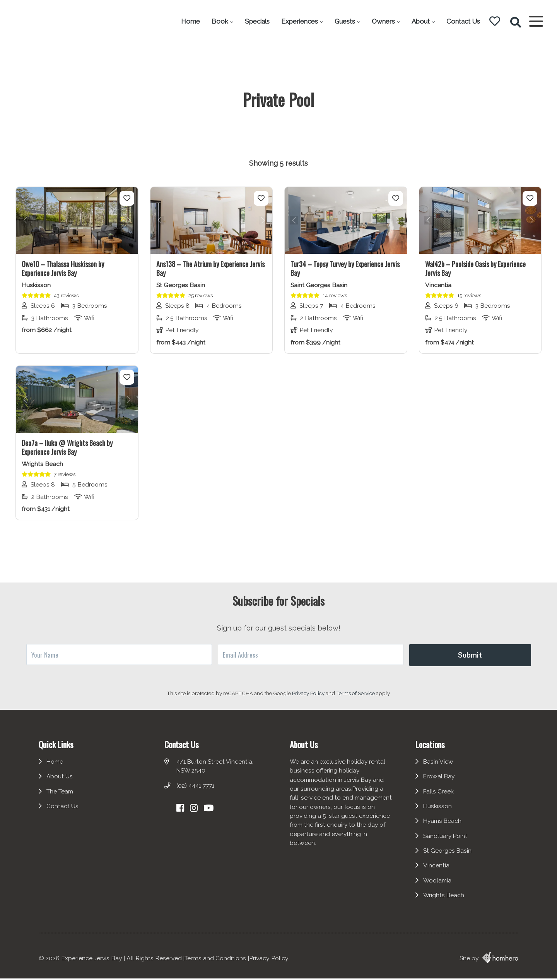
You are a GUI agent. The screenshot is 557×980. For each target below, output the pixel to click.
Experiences (297, 21)
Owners (381, 21)
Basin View (440, 766)
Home (188, 21)
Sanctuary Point (447, 841)
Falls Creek (440, 796)
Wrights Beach (445, 900)
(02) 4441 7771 (196, 790)
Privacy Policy (309, 693)
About (418, 21)
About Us (60, 781)
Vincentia (438, 871)
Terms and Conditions (215, 960)
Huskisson (439, 811)
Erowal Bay (441, 781)
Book (218, 21)
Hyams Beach (445, 826)
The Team (60, 796)
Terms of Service (356, 693)
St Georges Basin (449, 856)
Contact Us (461, 21)
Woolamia (439, 886)
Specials (255, 21)
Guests (343, 21)
